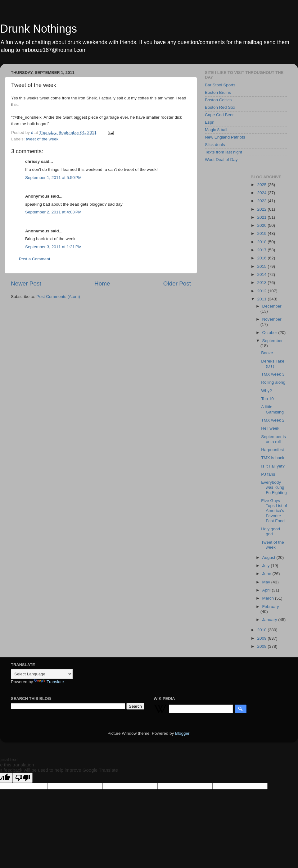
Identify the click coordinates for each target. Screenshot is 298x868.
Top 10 (267, 399)
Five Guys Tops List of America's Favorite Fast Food (274, 511)
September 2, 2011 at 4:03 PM (53, 212)
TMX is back (273, 458)
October (270, 333)
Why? (266, 391)
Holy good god (271, 531)
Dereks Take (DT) (273, 364)
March (269, 598)
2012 (262, 291)
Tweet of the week (273, 545)
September (273, 341)
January (270, 620)
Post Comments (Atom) (58, 297)
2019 (262, 233)
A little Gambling (272, 409)
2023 (262, 201)
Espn (210, 122)
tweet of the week (42, 139)
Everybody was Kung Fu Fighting (274, 487)
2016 (262, 258)
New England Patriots (225, 137)
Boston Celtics (218, 100)
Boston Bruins (218, 92)
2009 (262, 638)
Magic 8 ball (216, 130)
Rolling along (273, 382)
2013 (262, 283)
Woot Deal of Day (221, 160)
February (271, 607)
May (267, 582)
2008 (262, 646)
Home (102, 283)
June (267, 574)
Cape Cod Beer (219, 115)
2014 (262, 274)
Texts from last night (223, 152)
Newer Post (26, 283)
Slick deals (215, 145)
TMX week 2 (273, 420)
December (272, 306)
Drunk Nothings (38, 29)
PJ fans (268, 474)
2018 (262, 242)
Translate (49, 682)
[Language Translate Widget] (42, 674)
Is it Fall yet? (273, 466)
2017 (262, 250)
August (269, 557)
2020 (262, 225)
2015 (262, 266)
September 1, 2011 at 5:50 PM (53, 178)
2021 (262, 217)
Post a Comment (35, 259)
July (267, 566)
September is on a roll (273, 439)
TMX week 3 (273, 374)
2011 (262, 299)
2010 (262, 630)
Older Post (177, 283)
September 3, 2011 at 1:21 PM (53, 247)
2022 (262, 209)
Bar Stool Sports (220, 85)
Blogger (182, 733)
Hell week (270, 428)
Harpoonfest (273, 450)
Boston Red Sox (220, 107)
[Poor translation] (23, 778)
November (272, 319)
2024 (262, 193)
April (267, 590)
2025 (262, 185)
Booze (267, 353)
